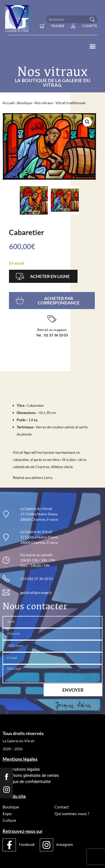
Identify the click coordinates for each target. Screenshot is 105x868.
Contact (62, 807)
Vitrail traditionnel (70, 103)
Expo (7, 813)
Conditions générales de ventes (31, 775)
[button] (93, 46)
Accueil (9, 103)
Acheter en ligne (50, 276)
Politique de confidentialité (27, 782)
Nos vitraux (44, 103)
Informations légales (21, 769)
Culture (9, 820)
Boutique (25, 103)
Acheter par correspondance (59, 301)
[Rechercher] (93, 19)
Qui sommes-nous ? (72, 813)
